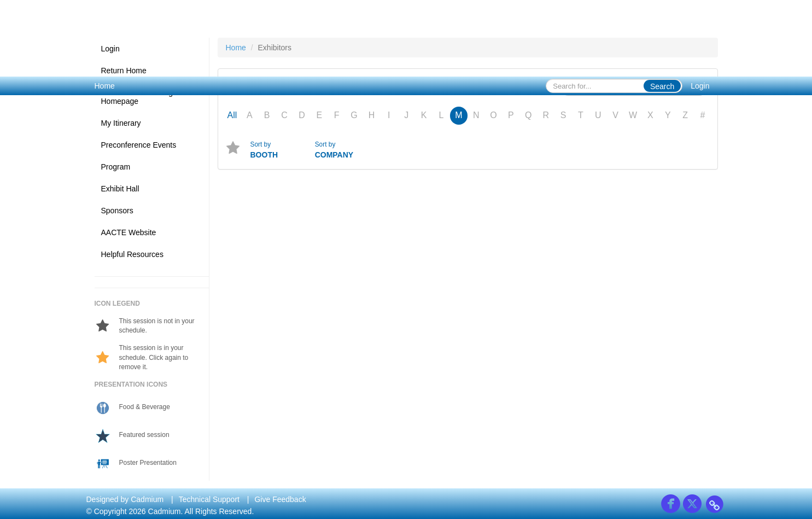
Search (662, 86)
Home (105, 86)
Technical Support (209, 499)
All (232, 115)
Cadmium (147, 499)
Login (700, 86)
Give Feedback (280, 499)
